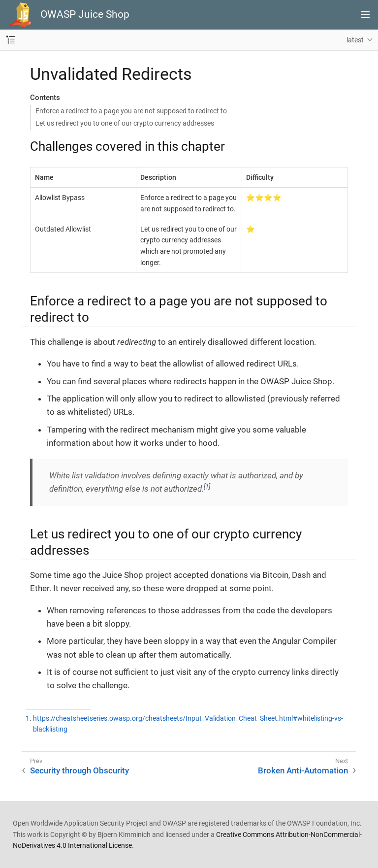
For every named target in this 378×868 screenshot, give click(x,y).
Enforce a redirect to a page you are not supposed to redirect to (131, 111)
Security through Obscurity (79, 770)
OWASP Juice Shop (85, 14)
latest (355, 40)
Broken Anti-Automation (303, 770)
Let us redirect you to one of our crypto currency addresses (125, 123)
